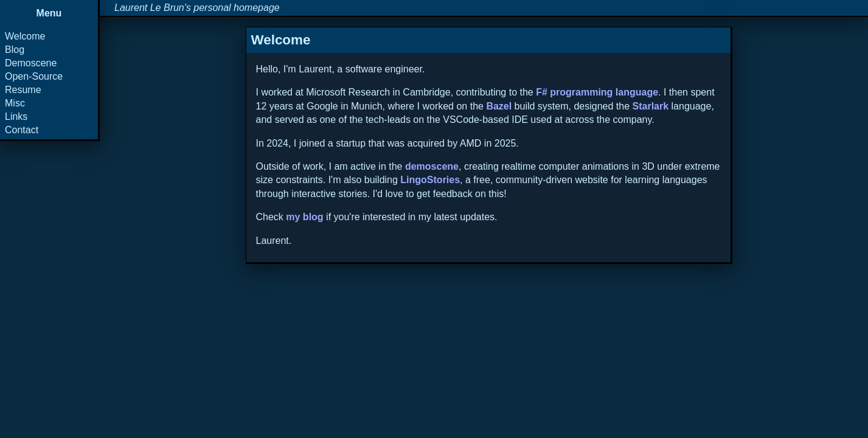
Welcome (25, 36)
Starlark (651, 106)
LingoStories (430, 180)
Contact (22, 130)
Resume (23, 90)
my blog (304, 217)
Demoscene (31, 63)
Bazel (499, 106)
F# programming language (597, 92)
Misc (15, 103)
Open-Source (34, 76)
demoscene (432, 166)
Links (16, 116)
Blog (15, 50)
